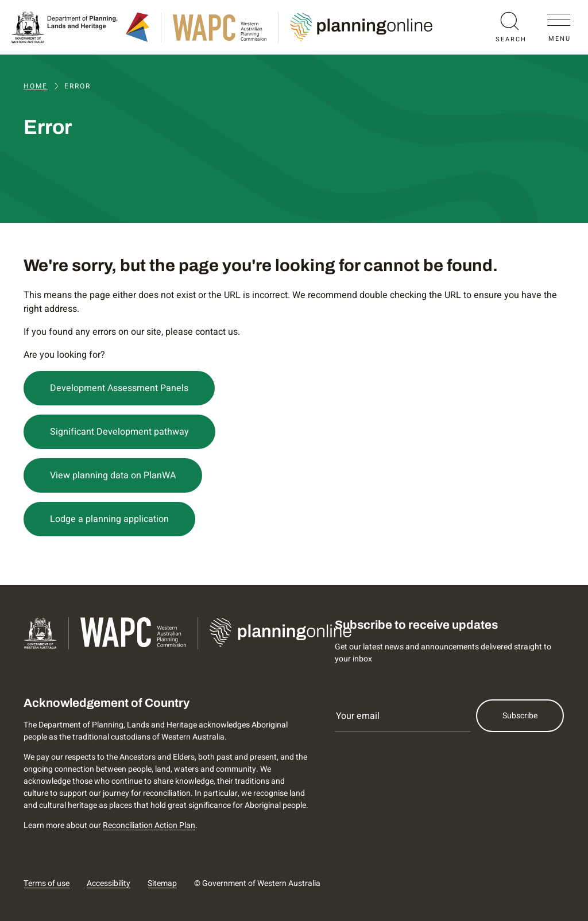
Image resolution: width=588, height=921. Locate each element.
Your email (358, 716)
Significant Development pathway (119, 432)
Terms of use (47, 883)
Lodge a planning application (109, 519)
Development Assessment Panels (119, 388)
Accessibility (109, 883)
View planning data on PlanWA (113, 475)
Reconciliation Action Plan (149, 825)
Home (36, 86)
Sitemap (162, 883)
